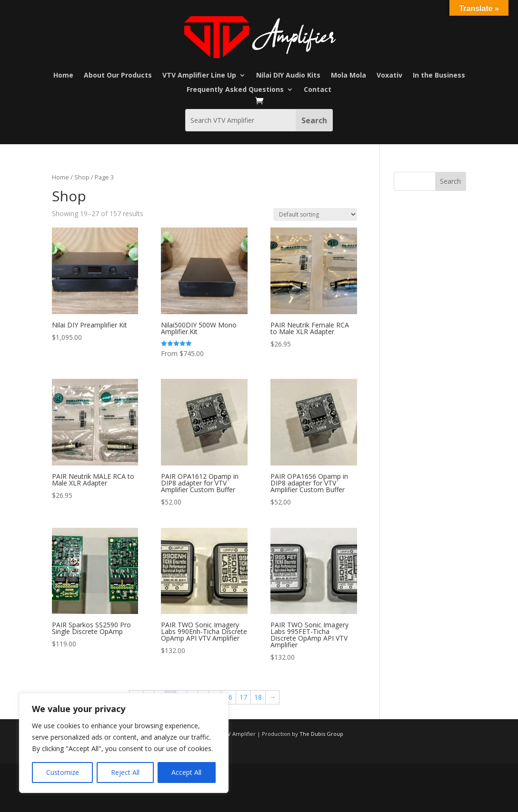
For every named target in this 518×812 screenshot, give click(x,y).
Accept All (186, 772)
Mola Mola (349, 76)
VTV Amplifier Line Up (199, 76)
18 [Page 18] (258, 697)
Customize (63, 772)
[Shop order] (315, 214)
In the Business (439, 76)
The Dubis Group (321, 734)
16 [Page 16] (229, 697)
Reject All (125, 772)
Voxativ (389, 76)
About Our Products (118, 76)
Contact (318, 90)
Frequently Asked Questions (235, 90)
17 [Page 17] (243, 697)
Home (63, 76)
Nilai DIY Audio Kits (288, 76)
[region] (124, 743)
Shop (82, 177)
